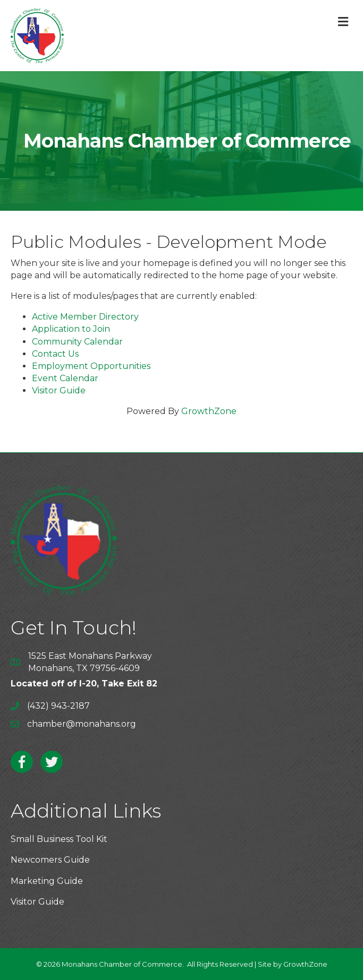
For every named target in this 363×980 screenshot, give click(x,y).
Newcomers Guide (50, 860)
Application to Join (71, 329)
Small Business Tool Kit (59, 839)
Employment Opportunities (91, 366)
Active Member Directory (85, 317)
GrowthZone (209, 411)
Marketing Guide (47, 881)
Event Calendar (65, 378)
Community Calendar (77, 342)
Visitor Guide (59, 390)
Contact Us (55, 354)
